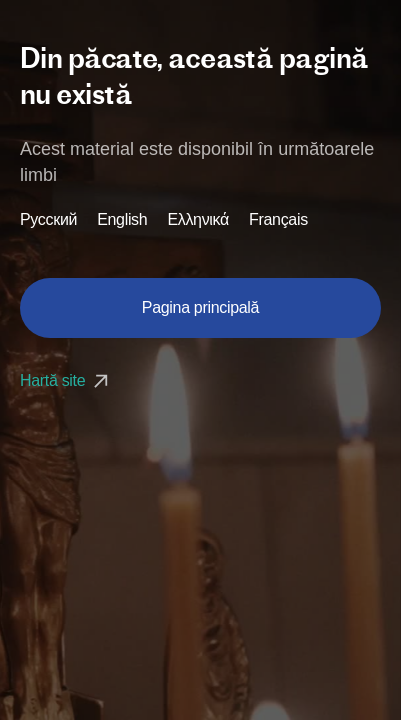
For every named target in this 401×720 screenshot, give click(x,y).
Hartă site (66, 380)
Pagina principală (200, 307)
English (122, 220)
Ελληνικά (198, 220)
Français (278, 220)
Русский (48, 220)
